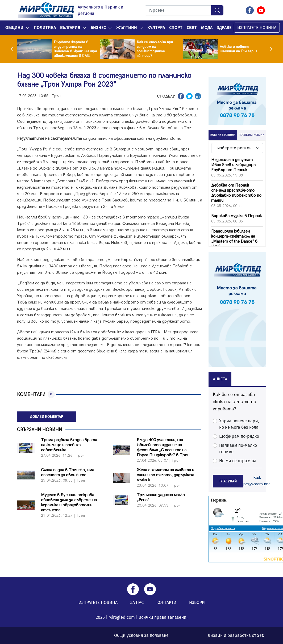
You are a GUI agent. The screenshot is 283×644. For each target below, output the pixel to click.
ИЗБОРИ (197, 602)
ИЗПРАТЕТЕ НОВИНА (257, 28)
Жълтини (127, 28)
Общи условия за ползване (141, 635)
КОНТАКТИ (166, 602)
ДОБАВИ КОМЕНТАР (47, 417)
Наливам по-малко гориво (238, 449)
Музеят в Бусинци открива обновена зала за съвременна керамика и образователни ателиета (69, 503)
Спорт (176, 28)
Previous (13, 49)
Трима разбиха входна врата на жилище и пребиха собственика (69, 445)
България (70, 28)
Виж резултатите (257, 481)
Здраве (224, 28)
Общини (14, 28)
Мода (207, 28)
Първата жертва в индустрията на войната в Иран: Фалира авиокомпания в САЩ (75, 49)
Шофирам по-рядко (239, 436)
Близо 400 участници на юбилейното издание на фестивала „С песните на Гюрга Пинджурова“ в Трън (163, 448)
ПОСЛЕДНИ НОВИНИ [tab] (252, 135)
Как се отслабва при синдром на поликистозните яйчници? (155, 49)
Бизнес (98, 28)
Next (270, 49)
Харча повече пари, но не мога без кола (239, 424)
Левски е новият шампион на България (238, 49)
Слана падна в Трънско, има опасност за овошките (68, 473)
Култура (156, 28)
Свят (192, 28)
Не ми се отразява (238, 461)
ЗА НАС (137, 602)
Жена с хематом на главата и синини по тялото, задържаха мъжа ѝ (165, 475)
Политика (45, 28)
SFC (261, 635)
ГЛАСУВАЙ (228, 481)
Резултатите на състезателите (49, 139)
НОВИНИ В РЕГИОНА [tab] (223, 135)
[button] (28, 28)
